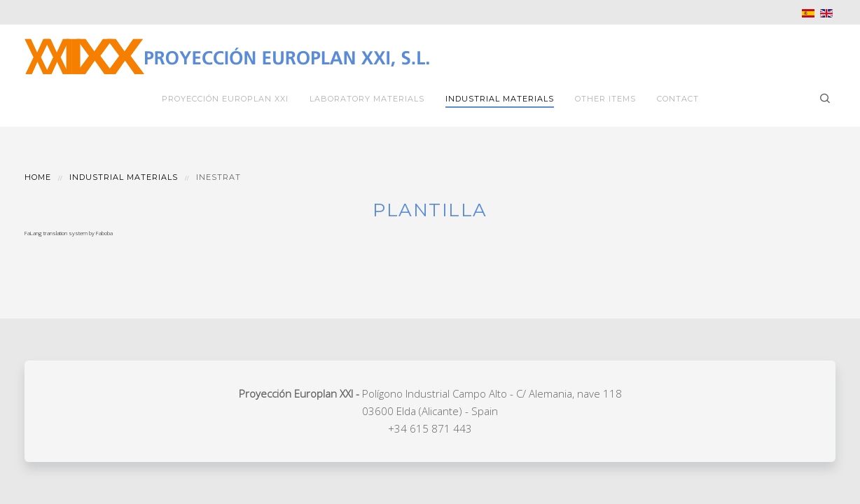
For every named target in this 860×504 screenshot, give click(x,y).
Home (38, 177)
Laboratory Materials (367, 99)
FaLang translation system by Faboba (69, 233)
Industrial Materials (500, 99)
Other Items (605, 99)
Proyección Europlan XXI (225, 99)
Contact (678, 99)
